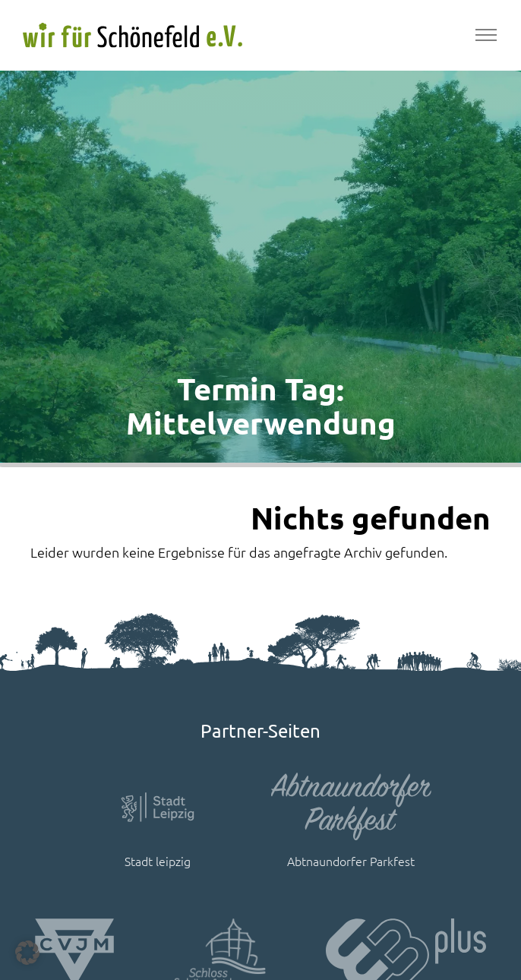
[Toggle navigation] (486, 35)
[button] (27, 953)
